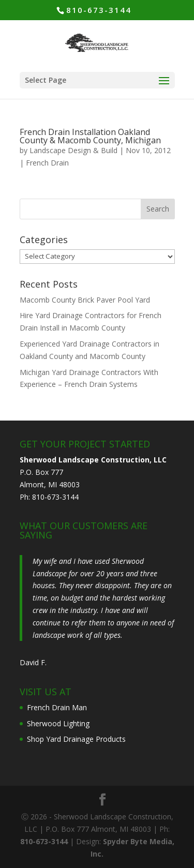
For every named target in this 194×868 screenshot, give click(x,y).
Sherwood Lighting (58, 723)
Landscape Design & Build (73, 150)
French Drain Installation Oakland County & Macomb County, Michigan (90, 136)
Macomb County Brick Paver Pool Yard (85, 300)
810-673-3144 (99, 10)
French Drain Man (57, 707)
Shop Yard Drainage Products (76, 739)
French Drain (47, 163)
